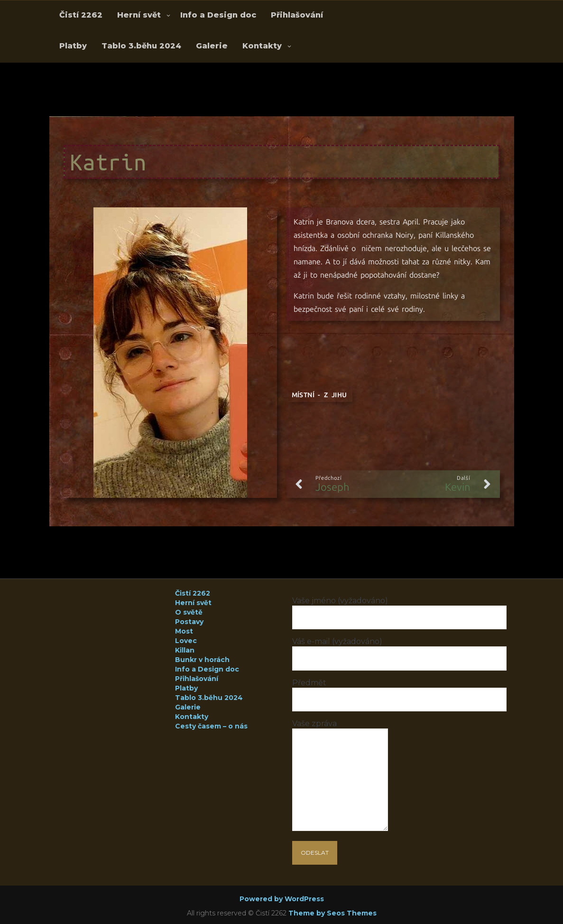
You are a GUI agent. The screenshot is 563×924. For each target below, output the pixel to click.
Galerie (212, 46)
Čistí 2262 (81, 15)
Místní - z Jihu (319, 395)
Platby (73, 46)
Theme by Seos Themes (332, 913)
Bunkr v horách (202, 660)
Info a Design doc (218, 15)
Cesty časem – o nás (211, 726)
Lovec (186, 641)
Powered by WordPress (282, 899)
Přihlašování (297, 15)
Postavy (189, 622)
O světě (189, 612)
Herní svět (139, 15)
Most (184, 631)
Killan (185, 650)
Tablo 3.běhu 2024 (141, 46)
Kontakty (262, 46)
